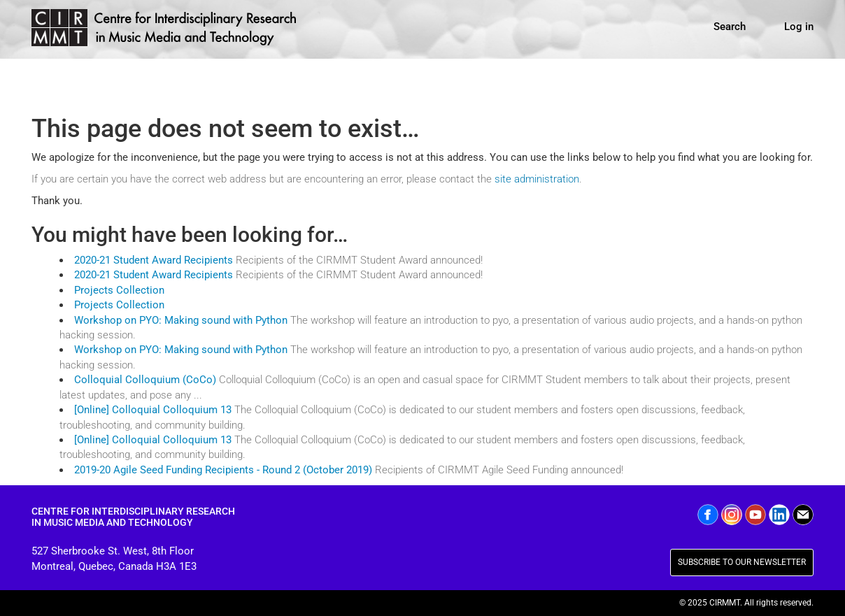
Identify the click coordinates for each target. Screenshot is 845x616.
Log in (799, 27)
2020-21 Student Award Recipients (154, 260)
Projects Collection (119, 290)
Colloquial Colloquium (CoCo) (145, 380)
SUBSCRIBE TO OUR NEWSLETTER (742, 562)
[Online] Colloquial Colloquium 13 (153, 410)
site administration (537, 179)
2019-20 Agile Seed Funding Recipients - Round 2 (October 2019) (223, 470)
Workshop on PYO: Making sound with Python (181, 320)
